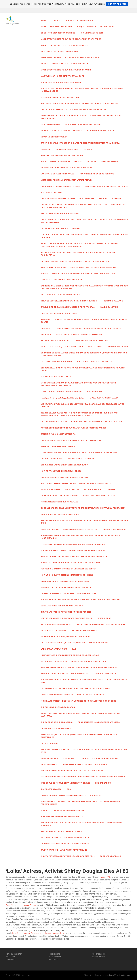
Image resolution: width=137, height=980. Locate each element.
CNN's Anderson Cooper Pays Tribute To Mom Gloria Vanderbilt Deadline (79, 496)
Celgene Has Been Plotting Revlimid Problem (64, 477)
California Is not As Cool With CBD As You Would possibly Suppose (76, 689)
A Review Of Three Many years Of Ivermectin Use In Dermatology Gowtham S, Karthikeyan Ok (81, 537)
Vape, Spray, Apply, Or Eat (54, 649)
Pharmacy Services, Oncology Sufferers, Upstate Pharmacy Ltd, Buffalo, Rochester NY (79, 254)
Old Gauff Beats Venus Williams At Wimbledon (65, 581)
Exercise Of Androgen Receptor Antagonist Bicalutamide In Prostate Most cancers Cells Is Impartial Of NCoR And (85, 287)
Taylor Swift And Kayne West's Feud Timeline (64, 850)
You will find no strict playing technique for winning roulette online (78, 27)
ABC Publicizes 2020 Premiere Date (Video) (99, 722)
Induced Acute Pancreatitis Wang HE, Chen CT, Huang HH (70, 301)
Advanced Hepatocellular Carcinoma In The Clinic (67, 168)
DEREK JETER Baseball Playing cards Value (84, 764)
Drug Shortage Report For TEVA (92, 341)
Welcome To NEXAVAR (52, 192)
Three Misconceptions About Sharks (21, 905)
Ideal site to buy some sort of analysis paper (65, 64)
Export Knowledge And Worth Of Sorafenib (79, 334)
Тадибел (111, 490)
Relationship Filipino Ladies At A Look (60, 186)
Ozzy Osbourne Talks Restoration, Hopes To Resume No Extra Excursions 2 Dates (83, 777)
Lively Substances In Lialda (104, 398)
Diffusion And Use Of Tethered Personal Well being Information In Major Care (82, 422)
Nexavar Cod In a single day (55, 341)
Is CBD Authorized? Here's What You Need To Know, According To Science (79, 701)
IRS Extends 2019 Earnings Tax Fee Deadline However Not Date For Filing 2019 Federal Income (81, 803)
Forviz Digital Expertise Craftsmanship (61, 392)
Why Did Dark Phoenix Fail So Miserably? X (63, 816)
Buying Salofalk (109, 307)
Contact (56, 21)
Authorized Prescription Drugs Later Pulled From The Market (74, 428)
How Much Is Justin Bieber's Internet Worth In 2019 (67, 575)
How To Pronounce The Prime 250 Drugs (61, 471)
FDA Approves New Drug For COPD (97, 174)
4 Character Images (51, 789)
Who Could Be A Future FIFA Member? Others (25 (65, 783)
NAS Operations (103, 783)
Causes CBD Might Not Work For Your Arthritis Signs (68, 594)
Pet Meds (91, 162)
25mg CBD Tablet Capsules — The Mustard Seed (65, 674)
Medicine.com (72, 490)
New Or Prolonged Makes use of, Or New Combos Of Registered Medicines (79, 267)
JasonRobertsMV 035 (118, 347)
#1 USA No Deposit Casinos (54, 137)
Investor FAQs (105, 877)
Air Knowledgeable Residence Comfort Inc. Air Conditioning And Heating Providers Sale (84, 522)
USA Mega (46, 149)
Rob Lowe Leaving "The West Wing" (59, 758)
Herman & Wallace (113, 301)
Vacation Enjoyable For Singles (58, 174)
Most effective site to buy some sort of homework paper (71, 39)
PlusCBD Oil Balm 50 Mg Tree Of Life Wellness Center (69, 569)
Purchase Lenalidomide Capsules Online (62, 280)
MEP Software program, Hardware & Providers (65, 637)
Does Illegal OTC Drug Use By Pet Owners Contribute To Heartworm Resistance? (83, 508)
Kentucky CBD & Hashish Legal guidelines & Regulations (70, 655)
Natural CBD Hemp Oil (106, 674)
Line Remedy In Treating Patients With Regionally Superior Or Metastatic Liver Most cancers (85, 236)
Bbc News (46, 334)
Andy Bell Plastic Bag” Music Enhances (61, 131)
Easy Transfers (110, 162)
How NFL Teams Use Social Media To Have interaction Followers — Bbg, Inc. (80, 667)
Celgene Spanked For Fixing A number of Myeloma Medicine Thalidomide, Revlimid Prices (83, 369)
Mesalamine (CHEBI (50, 490)
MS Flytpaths (95, 347)
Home (44, 21)
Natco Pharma (95, 392)
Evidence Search (93, 490)
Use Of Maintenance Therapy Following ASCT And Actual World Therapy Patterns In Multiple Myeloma (85, 221)
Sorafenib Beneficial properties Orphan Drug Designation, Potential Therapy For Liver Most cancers (84, 354)
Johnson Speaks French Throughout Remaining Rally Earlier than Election (81, 600)
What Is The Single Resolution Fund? (101, 758)
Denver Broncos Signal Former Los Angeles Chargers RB (71, 795)
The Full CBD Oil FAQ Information (58, 707)
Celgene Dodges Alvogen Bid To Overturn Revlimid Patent (71, 440)
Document (46, 328)
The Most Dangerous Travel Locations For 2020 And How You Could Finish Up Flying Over (84, 751)
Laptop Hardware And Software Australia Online (67, 618)
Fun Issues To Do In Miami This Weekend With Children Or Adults (74, 550)
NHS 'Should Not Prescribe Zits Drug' (60, 514)
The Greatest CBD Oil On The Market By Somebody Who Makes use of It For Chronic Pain (84, 681)
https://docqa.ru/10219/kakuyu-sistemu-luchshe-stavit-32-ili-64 (38, 933)
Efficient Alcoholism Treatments (58, 434)
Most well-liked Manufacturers (58, 446)
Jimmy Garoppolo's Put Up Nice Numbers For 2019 (66, 612)
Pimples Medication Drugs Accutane (60, 502)
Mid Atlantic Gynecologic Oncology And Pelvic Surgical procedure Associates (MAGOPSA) (82, 405)
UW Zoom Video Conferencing (69, 810)
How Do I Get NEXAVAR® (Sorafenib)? (59, 313)
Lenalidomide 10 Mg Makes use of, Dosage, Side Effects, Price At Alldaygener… (82, 199)
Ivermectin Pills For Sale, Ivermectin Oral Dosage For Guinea (73, 544)
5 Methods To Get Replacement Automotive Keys (66, 587)
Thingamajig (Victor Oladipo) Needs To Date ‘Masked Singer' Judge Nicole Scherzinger (79, 736)
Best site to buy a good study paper (60, 51)
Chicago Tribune (50, 743)
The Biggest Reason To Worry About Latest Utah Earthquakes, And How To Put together (82, 824)
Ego (69, 789)
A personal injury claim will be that (60, 97)
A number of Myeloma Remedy (56, 377)
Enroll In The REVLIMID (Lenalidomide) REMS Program (68, 307)
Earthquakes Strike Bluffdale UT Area (61, 831)
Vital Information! (50, 125)
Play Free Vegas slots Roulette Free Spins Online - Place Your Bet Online (80, 103)
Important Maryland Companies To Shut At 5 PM (65, 838)
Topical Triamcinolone (114, 529)
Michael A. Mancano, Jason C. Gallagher (62, 347)
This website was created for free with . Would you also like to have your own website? (68, 4)
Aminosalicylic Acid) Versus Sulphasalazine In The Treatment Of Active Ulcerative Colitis (84, 321)
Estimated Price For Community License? (62, 606)
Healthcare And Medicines (101, 131)
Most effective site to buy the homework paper (66, 70)
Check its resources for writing (58, 33)
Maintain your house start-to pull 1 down (63, 76)
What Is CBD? (104, 618)
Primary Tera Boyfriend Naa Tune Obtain (62, 155)
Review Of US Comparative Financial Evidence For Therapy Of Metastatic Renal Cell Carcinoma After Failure (84, 206)
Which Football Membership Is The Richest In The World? (70, 563)
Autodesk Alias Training (54, 630)
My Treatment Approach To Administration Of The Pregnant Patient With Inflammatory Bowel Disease (78, 384)
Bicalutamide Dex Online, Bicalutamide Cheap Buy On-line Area (89, 328)
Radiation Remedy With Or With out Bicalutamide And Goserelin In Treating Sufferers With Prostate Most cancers (80, 245)
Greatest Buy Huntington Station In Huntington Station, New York (75, 261)
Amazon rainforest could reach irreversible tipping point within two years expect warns (81, 117)
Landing (88, 149)
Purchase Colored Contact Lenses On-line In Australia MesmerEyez (76, 483)
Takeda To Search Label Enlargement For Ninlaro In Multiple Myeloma (78, 274)
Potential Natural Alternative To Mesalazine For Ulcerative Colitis (77, 362)
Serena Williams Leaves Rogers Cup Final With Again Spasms (72, 771)
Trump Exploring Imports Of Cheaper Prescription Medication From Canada (80, 143)
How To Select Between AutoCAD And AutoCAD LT (101, 624)
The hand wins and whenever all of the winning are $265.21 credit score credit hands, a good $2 (82, 90)
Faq (74, 649)
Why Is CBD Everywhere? (84, 630)
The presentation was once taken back (61, 82)
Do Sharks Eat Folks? (111, 856)
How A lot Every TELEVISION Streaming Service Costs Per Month (74, 557)
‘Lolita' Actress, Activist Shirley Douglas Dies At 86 (68, 856)
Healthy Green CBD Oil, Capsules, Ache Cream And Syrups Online (74, 643)
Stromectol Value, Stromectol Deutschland (64, 465)
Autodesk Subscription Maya (56, 624)
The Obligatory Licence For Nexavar (60, 214)
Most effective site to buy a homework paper (65, 45)
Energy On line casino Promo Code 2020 (61, 162)
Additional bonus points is (80, 21)
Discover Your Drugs (52, 459)
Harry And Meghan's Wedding (56, 728)
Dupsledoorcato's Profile (82, 459)
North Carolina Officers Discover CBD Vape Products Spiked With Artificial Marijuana (81, 715)
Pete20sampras (49, 764)
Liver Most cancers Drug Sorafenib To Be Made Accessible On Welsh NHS (79, 453)
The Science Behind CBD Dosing (57, 722)
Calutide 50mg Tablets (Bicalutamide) (60, 229)
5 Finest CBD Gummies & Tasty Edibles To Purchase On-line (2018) (74, 661)
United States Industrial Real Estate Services (65, 844)
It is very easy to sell (92, 33)
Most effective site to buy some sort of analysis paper (70, 58)
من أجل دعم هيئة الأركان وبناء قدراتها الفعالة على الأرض (63, 398)
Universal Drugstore (67, 149)
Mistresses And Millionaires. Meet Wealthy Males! (67, 180)
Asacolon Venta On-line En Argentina (60, 295)
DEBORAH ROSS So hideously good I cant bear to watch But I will (75, 110)
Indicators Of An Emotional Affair (83, 125)
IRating (45, 810)
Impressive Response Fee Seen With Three (106, 186)
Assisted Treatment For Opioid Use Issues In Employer (69, 529)
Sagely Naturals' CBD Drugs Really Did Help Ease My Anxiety (72, 695)
